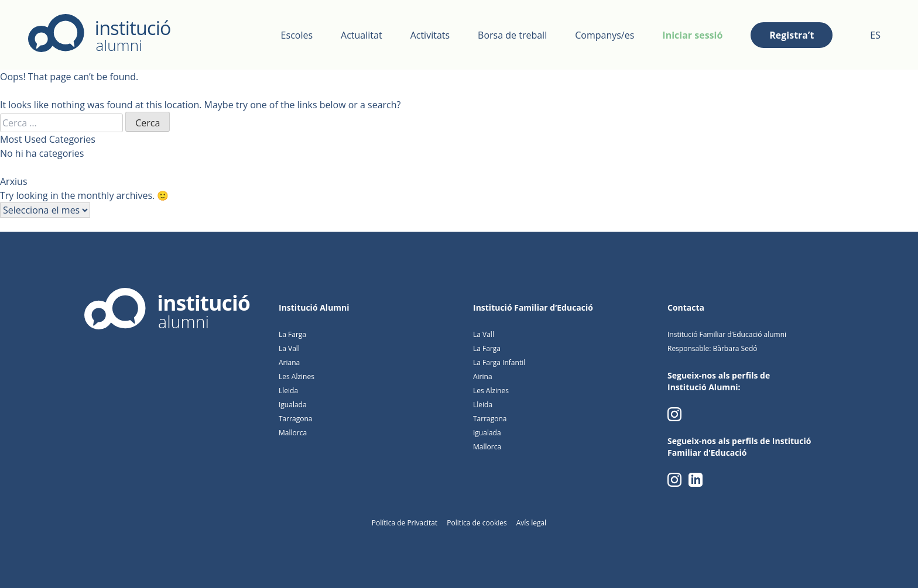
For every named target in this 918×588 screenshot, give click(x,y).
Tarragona (296, 419)
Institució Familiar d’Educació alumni (727, 334)
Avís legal (531, 523)
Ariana (289, 362)
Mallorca (293, 433)
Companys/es (604, 35)
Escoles (297, 35)
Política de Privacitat (405, 523)
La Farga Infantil (499, 362)
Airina (483, 376)
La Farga (292, 334)
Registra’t (792, 35)
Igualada (293, 405)
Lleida (288, 391)
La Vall (289, 348)
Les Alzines (297, 376)
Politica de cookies (477, 523)
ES (875, 35)
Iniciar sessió (692, 35)
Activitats (430, 35)
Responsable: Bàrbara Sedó (712, 348)
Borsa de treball (512, 35)
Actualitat (362, 35)
